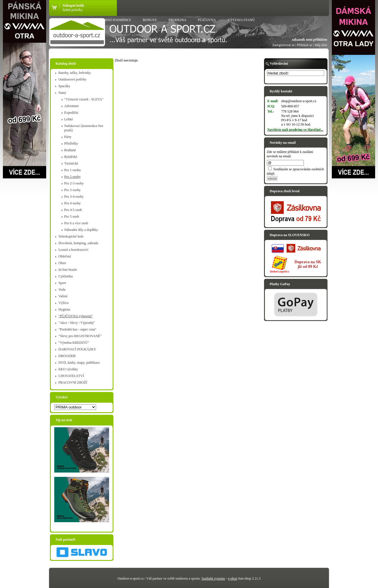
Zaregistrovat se (283, 45)
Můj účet (321, 45)
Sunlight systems (213, 578)
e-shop (233, 578)
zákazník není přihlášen (309, 40)
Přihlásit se (305, 45)
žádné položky (73, 10)
